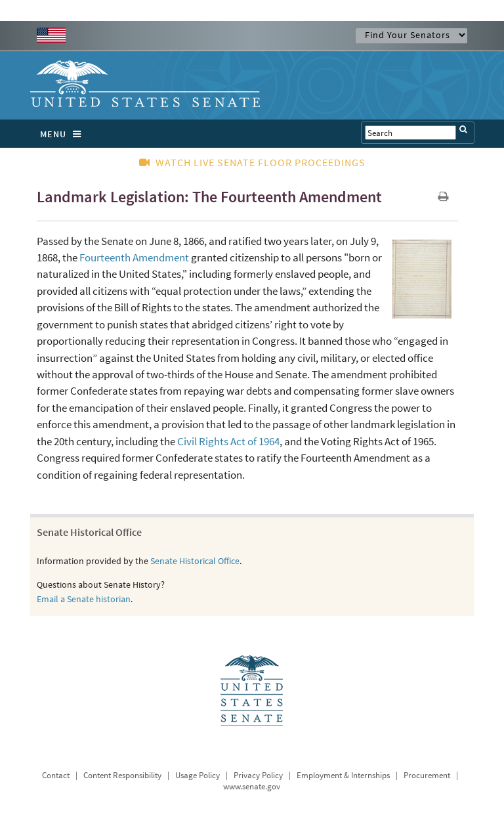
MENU (64, 134)
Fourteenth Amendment (134, 257)
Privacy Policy (258, 775)
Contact (56, 775)
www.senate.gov (252, 786)
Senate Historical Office (195, 561)
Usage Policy (198, 775)
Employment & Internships (343, 775)
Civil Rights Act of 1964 (228, 441)
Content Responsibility (122, 775)
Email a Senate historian (84, 599)
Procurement (427, 775)
